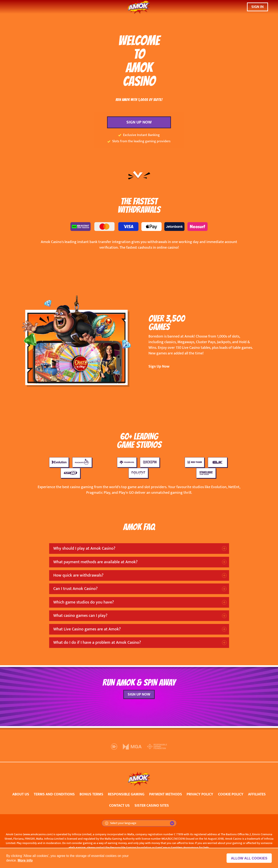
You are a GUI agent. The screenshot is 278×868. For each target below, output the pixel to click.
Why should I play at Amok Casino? (84, 548)
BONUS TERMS (91, 794)
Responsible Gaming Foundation (131, 847)
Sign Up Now (159, 367)
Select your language (121, 823)
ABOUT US (21, 794)
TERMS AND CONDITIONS (54, 794)
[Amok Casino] (139, 7)
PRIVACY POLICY (200, 794)
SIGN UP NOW (139, 122)
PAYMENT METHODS (166, 794)
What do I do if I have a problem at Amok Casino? (97, 642)
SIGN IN (257, 7)
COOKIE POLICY (231, 794)
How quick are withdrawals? (78, 575)
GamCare (161, 847)
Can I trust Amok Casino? (75, 589)
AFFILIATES (257, 794)
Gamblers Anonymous (185, 847)
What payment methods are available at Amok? (95, 562)
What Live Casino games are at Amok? (87, 629)
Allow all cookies (249, 858)
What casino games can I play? (80, 616)
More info (25, 860)
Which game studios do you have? (84, 602)
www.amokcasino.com (38, 834)
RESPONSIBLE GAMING (126, 794)
